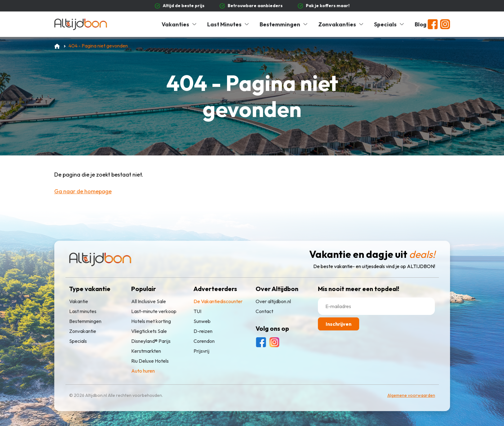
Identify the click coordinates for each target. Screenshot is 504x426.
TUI (197, 311)
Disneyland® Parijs (151, 341)
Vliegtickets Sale (149, 331)
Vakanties (179, 24)
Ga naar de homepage (83, 191)
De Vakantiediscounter (218, 301)
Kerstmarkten (146, 351)
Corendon (204, 341)
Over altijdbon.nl (273, 301)
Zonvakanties (341, 24)
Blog (421, 24)
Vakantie (79, 301)
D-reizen (203, 331)
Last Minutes (228, 24)
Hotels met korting (151, 321)
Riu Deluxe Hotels (150, 361)
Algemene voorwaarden (411, 395)
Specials (389, 24)
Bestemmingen (284, 24)
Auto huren (143, 371)
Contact (264, 311)
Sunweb (202, 321)
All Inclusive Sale (149, 301)
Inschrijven (339, 324)
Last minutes (83, 311)
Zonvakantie (83, 331)
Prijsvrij (201, 351)
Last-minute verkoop (154, 311)
